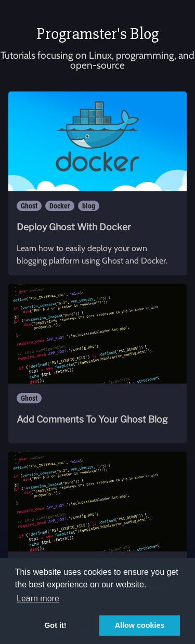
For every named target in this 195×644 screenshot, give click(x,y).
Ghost (29, 206)
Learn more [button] (38, 599)
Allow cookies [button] (140, 625)
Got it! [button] (55, 625)
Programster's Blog (97, 34)
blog (89, 206)
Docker (60, 206)
